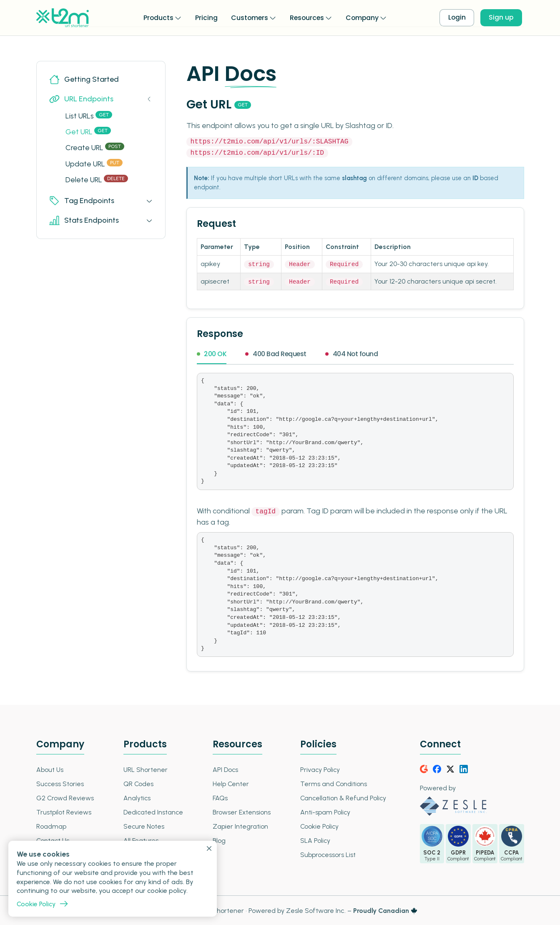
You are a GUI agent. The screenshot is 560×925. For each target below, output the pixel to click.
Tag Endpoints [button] (82, 202)
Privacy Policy (319, 769)
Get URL (89, 132)
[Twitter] (451, 768)
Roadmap (51, 826)
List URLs (90, 116)
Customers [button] (247, 17)
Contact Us (53, 840)
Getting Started (84, 79)
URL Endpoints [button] (82, 99)
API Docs (225, 769)
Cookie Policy (318, 826)
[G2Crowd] (424, 768)
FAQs (220, 797)
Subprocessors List (326, 854)
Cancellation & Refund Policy (342, 797)
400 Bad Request (277, 354)
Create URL (96, 148)
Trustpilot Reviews (64, 811)
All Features (140, 840)
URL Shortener (145, 769)
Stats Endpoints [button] (84, 222)
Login (457, 18)
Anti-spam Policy (324, 811)
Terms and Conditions (332, 783)
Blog (218, 840)
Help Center (230, 783)
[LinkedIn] (464, 768)
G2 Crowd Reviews (65, 797)
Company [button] (362, 17)
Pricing (204, 17)
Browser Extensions (241, 811)
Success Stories (60, 783)
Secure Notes (143, 826)
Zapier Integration (240, 826)
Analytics (136, 797)
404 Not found (353, 354)
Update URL (95, 165)
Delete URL (98, 181)
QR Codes (138, 783)
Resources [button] (306, 17)
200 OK (212, 354)
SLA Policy (314, 840)
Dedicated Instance (153, 811)
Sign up (503, 18)
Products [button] (156, 17)
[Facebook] (437, 768)
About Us (50, 769)
